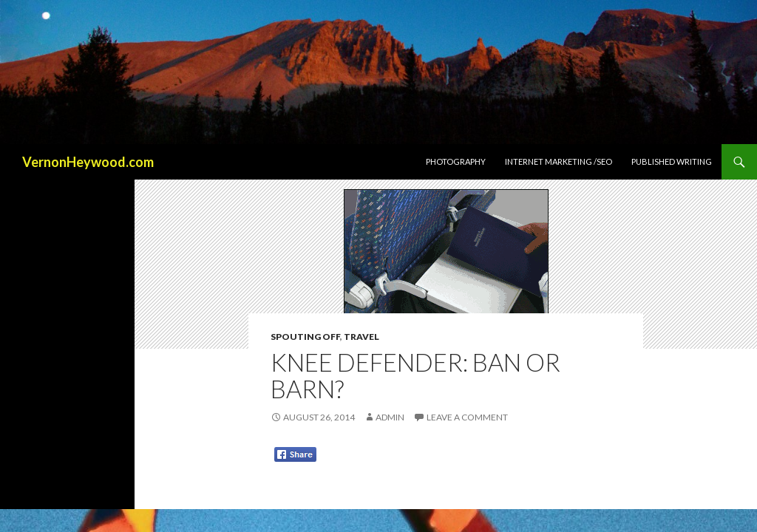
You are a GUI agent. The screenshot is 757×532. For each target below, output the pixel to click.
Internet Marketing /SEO (559, 161)
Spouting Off (305, 337)
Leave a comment (467, 417)
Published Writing (672, 161)
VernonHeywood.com (88, 162)
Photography (456, 161)
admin (390, 417)
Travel (361, 337)
